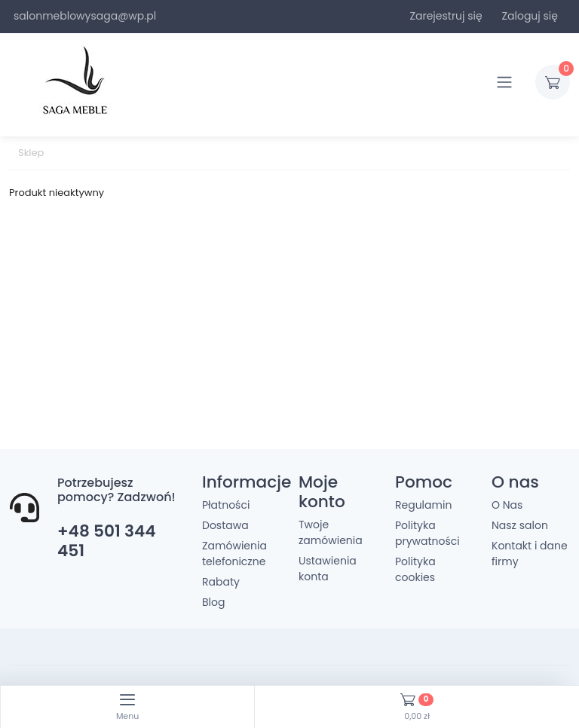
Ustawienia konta (328, 569)
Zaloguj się (530, 16)
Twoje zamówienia (331, 532)
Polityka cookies (415, 569)
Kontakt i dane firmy (530, 554)
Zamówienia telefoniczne (234, 554)
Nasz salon (520, 525)
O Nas (507, 505)
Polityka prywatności (427, 533)
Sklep (31, 153)
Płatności (226, 505)
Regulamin (423, 505)
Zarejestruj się (446, 16)
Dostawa (225, 525)
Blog (213, 602)
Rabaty (221, 582)
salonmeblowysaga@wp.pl (85, 16)
